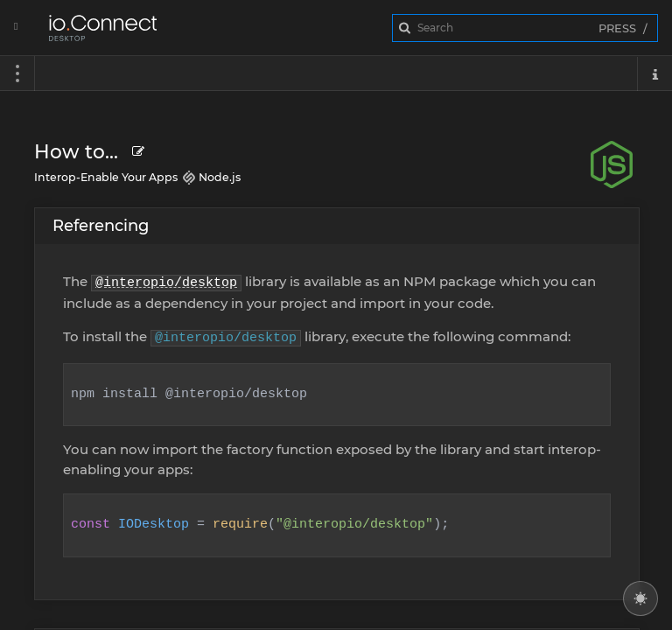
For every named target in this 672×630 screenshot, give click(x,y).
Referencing (101, 226)
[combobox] (525, 28)
